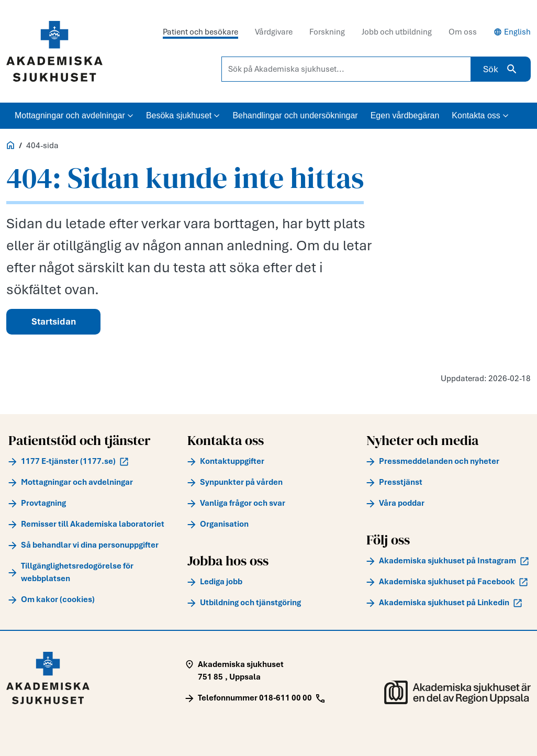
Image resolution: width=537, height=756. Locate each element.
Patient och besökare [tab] (200, 32)
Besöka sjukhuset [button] (183, 115)
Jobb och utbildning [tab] (397, 32)
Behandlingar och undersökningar (295, 115)
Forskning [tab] (327, 32)
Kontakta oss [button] (480, 115)
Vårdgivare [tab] (274, 32)
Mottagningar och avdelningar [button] (74, 115)
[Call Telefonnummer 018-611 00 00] (255, 698)
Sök (501, 69)
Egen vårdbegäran (405, 115)
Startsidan (54, 321)
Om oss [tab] (463, 32)
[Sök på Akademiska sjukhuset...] (346, 69)
